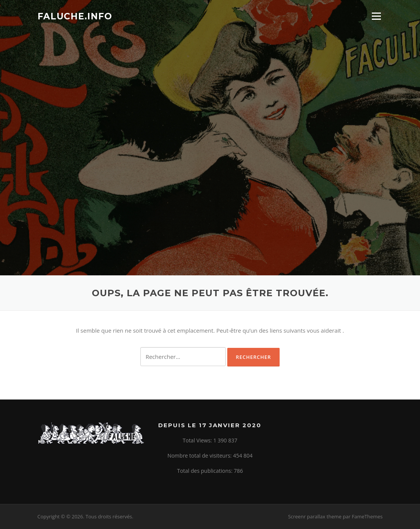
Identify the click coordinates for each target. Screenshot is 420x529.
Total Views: (198, 440)
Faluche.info (75, 16)
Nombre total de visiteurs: (200, 456)
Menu (376, 16)
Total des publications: (206, 471)
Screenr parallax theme (315, 516)
